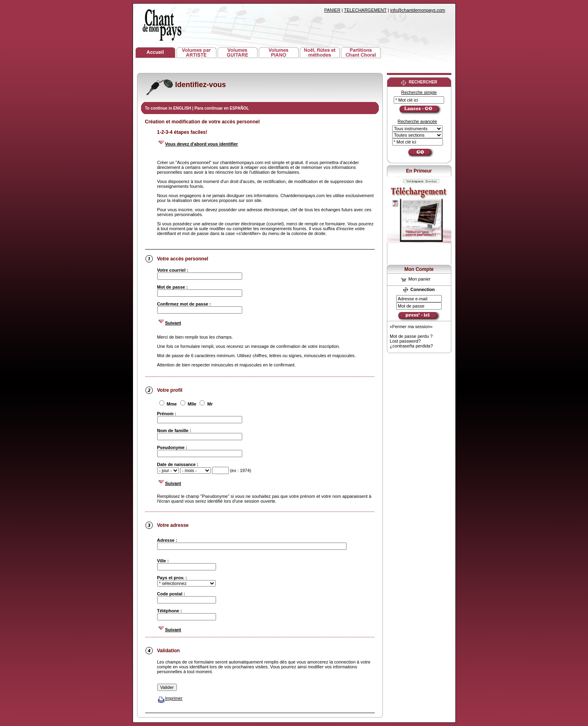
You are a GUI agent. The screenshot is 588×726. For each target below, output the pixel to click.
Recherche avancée (418, 121)
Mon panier (416, 279)
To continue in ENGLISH (169, 108)
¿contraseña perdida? (411, 346)
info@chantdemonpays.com (418, 10)
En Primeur (419, 171)
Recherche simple (419, 92)
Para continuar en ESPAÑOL (222, 108)
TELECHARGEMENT (365, 10)
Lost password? (405, 341)
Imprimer (170, 698)
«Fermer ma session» (411, 327)
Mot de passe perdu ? (411, 336)
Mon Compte (419, 269)
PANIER (332, 10)
